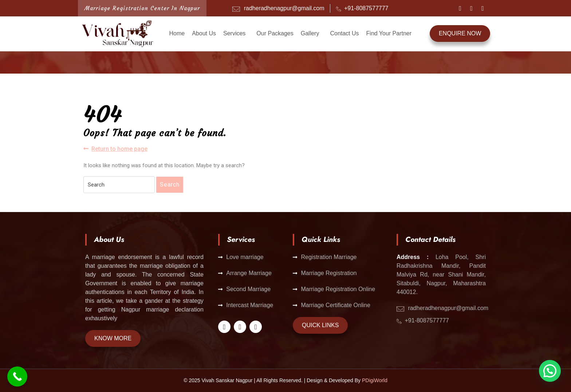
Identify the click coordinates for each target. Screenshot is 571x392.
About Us (204, 33)
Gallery (310, 33)
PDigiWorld (375, 380)
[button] (236, 34)
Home (177, 33)
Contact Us (344, 33)
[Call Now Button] (17, 377)
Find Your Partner (389, 33)
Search (170, 185)
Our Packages (275, 33)
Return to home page (115, 148)
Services (234, 33)
